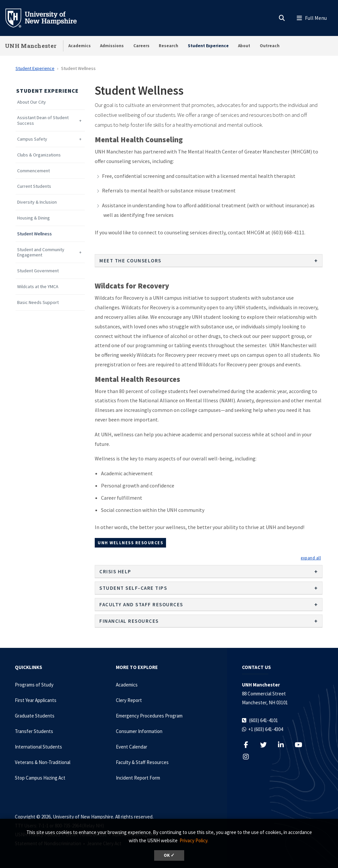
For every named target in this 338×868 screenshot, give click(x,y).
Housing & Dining (34, 218)
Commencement (34, 171)
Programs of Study (34, 685)
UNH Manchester (31, 46)
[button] (311, 558)
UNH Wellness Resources (130, 543)
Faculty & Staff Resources (142, 762)
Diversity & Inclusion (37, 202)
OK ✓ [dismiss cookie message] (169, 855)
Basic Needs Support (38, 302)
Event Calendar (132, 747)
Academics (80, 46)
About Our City (32, 102)
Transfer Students (34, 731)
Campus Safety (32, 139)
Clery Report (129, 700)
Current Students (34, 186)
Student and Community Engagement (41, 252)
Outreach (270, 46)
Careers (141, 46)
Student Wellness (34, 234)
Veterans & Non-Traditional (43, 762)
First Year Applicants (36, 700)
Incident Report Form (138, 778)
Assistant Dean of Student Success (43, 120)
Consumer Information (139, 731)
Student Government (38, 271)
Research (169, 46)
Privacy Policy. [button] (194, 840)
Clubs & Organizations (39, 155)
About (244, 46)
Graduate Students (35, 716)
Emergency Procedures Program (149, 716)
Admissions (112, 46)
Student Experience (208, 46)
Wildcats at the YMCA (38, 287)
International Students (38, 747)
